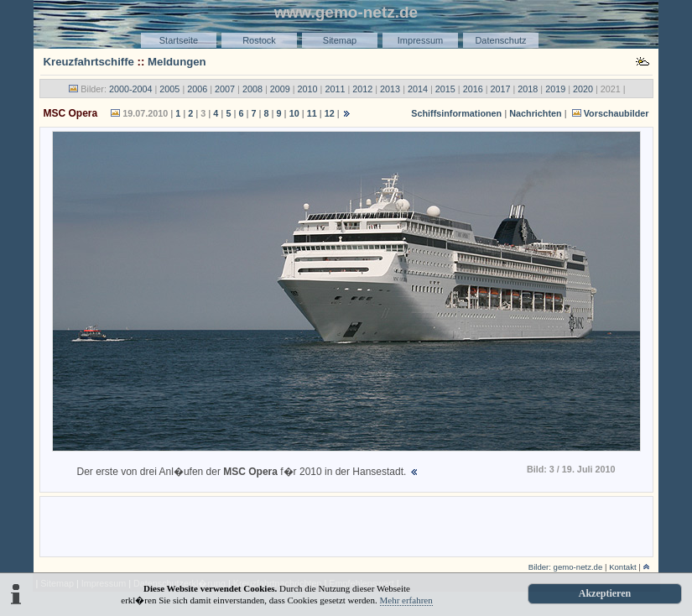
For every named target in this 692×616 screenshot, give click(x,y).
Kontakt (623, 567)
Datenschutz (500, 40)
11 (312, 113)
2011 (335, 89)
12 (330, 113)
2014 (418, 89)
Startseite (179, 40)
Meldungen (177, 62)
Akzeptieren (605, 593)
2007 (225, 89)
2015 (445, 89)
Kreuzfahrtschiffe (89, 62)
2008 (252, 89)
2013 (390, 89)
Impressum (420, 40)
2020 (583, 89)
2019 (555, 89)
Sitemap (340, 40)
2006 (197, 89)
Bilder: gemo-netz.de (566, 567)
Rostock (259, 40)
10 (294, 113)
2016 (473, 89)
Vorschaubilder (617, 113)
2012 (362, 89)
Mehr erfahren (406, 600)
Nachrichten (535, 113)
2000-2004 (131, 89)
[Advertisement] (346, 525)
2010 (308, 89)
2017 (500, 89)
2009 (280, 89)
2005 (169, 89)
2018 (528, 89)
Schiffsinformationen (456, 113)
